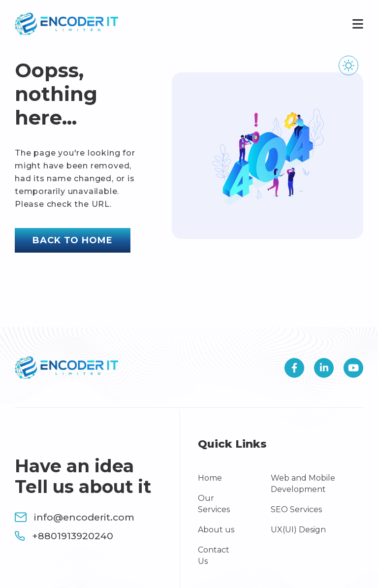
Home (210, 478)
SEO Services (296, 509)
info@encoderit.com (75, 517)
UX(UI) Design (298, 530)
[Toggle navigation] (355, 24)
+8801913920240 (64, 536)
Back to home (73, 240)
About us (216, 530)
